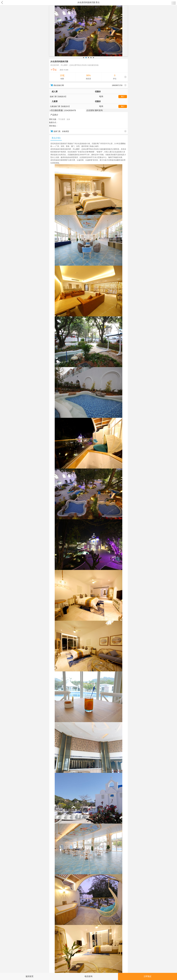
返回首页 (29, 976)
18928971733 (119, 85)
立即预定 (147, 976)
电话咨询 (88, 976)
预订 (123, 97)
